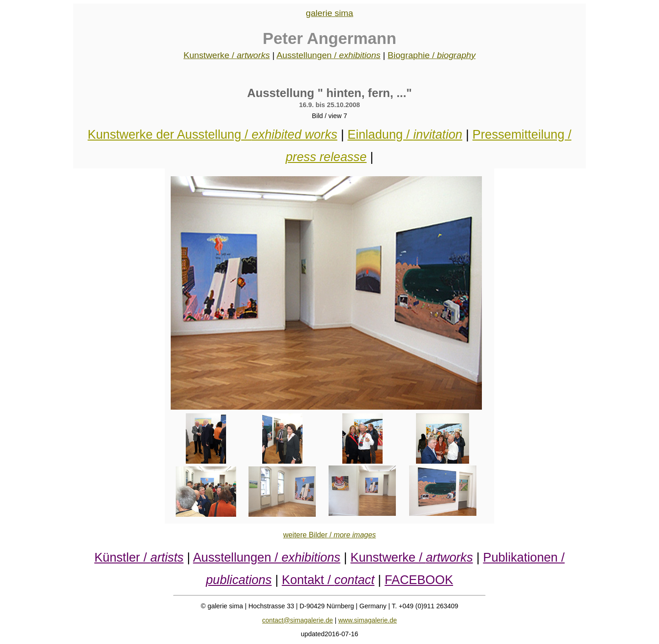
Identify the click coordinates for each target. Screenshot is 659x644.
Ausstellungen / (328, 55)
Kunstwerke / (227, 55)
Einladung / (405, 134)
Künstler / (139, 557)
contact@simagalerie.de (298, 620)
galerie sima (329, 13)
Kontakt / (328, 580)
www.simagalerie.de (367, 620)
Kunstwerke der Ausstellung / (213, 134)
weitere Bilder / (330, 535)
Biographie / (432, 55)
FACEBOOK (419, 580)
